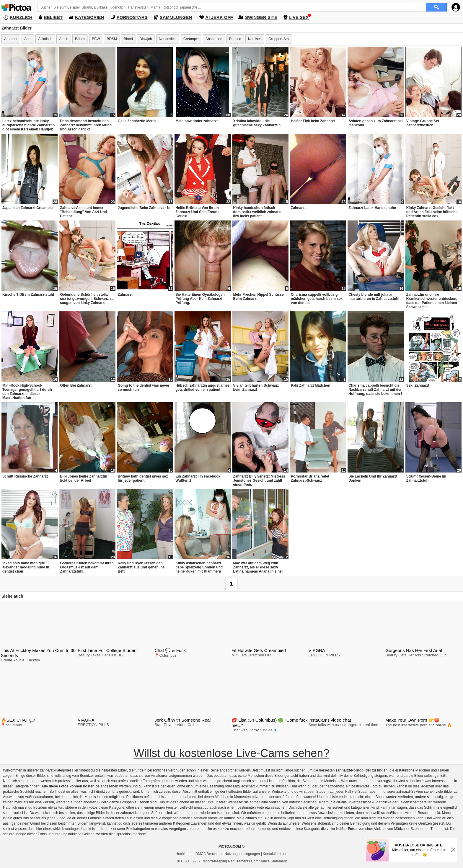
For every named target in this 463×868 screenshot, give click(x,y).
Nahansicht (168, 39)
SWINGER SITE (261, 17)
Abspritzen (214, 39)
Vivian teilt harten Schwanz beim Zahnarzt (256, 388)
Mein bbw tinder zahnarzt (197, 121)
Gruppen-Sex (279, 39)
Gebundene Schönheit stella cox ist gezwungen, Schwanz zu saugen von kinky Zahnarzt (87, 299)
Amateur (11, 39)
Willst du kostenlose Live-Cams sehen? (231, 753)
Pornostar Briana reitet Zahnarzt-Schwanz (310, 478)
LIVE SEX (299, 17)
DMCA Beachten (209, 854)
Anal (28, 39)
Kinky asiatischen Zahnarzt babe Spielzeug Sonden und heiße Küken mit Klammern (199, 567)
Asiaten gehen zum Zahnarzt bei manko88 (375, 123)
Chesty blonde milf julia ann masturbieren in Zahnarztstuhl (374, 297)
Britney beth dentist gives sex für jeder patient (143, 478)
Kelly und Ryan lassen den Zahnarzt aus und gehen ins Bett (141, 567)
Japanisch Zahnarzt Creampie (27, 208)
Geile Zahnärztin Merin (137, 121)
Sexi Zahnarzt (418, 385)
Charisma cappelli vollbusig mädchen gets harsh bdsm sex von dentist (317, 299)
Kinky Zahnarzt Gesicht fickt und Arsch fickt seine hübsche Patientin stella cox (432, 212)
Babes (80, 39)
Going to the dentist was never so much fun (144, 388)
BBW (96, 39)
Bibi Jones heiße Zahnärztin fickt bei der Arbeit (83, 478)
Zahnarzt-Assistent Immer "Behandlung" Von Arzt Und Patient (83, 212)
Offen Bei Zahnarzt (76, 385)
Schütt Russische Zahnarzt (25, 476)
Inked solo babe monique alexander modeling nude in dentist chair (26, 567)
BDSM (112, 39)
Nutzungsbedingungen (242, 854)
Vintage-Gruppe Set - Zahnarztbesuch (424, 123)
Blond (128, 39)
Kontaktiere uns (275, 854)
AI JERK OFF (219, 17)
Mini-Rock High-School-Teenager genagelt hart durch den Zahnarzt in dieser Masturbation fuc (27, 392)
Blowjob (146, 39)
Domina (235, 39)
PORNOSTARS (132, 17)
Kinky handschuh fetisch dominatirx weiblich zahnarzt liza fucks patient (257, 212)
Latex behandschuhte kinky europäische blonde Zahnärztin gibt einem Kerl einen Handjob (28, 125)
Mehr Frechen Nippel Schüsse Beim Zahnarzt (259, 297)
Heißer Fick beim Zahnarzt (313, 121)
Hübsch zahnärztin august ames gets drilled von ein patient (202, 388)
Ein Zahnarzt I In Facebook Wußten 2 (198, 478)
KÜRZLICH (21, 17)
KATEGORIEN (90, 17)
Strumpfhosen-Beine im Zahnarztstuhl (426, 478)
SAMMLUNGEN (176, 17)
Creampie (191, 39)
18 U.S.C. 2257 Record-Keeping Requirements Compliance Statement (232, 861)
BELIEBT (53, 17)
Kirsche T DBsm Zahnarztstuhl (28, 295)
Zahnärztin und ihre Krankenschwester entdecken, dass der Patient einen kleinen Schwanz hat (432, 301)
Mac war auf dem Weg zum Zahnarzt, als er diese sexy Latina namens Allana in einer (258, 567)
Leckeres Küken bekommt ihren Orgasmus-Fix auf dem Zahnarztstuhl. (87, 567)
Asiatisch (45, 39)
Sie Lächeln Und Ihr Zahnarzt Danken (373, 478)
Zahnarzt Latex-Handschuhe (372, 208)
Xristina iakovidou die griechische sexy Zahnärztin (257, 123)
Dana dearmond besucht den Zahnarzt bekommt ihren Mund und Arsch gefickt (86, 125)
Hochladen (184, 854)
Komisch (255, 39)
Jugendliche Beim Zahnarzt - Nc (145, 208)
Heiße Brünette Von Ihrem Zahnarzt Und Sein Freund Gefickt (197, 212)
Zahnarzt (298, 208)
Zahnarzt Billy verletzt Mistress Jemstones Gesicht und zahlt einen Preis (259, 480)
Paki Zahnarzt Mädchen (310, 385)
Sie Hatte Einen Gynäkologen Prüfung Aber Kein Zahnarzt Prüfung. (200, 299)
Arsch (64, 39)
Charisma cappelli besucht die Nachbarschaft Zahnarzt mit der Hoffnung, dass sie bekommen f (375, 390)
